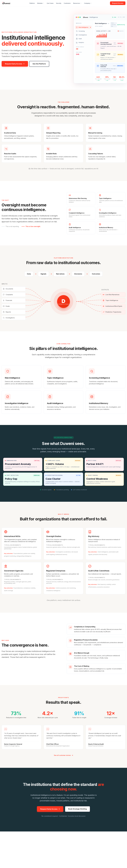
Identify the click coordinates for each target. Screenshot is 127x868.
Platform (32, 3)
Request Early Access (15, 64)
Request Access (118, 3)
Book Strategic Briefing (77, 810)
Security (59, 3)
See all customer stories (64, 755)
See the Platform (39, 64)
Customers (67, 3)
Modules (41, 3)
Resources (77, 3)
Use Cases (50, 3)
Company (88, 3)
